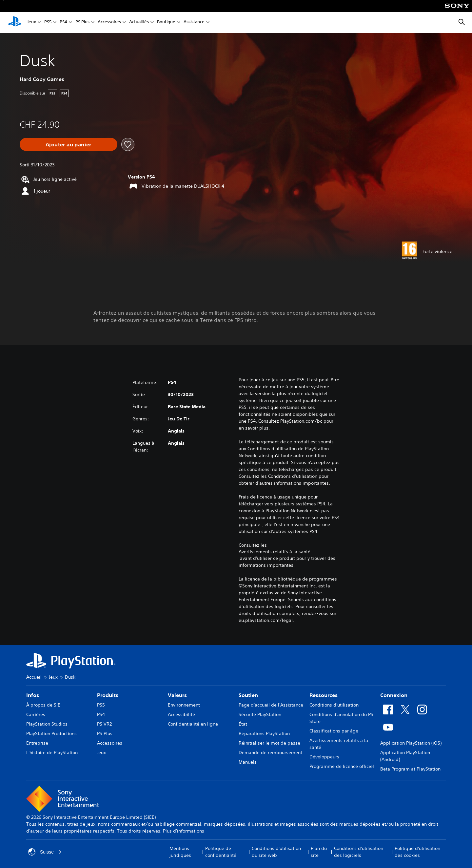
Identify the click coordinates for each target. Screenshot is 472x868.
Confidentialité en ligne (193, 724)
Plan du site (319, 852)
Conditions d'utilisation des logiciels (359, 852)
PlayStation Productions (51, 733)
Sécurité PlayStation (260, 714)
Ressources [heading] (324, 695)
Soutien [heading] (248, 695)
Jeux (32, 22)
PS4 (63, 22)
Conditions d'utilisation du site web (276, 852)
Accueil (34, 677)
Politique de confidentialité (221, 852)
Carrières (36, 714)
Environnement (184, 705)
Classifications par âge (334, 731)
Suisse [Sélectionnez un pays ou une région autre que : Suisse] (45, 852)
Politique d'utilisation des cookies (417, 852)
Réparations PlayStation (264, 733)
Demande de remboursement (270, 752)
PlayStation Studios (47, 724)
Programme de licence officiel (342, 766)
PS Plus (82, 22)
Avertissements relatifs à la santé (275, 552)
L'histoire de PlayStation (52, 752)
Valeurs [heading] (177, 695)
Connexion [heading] (394, 695)
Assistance (194, 22)
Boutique (166, 22)
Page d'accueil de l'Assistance (271, 705)
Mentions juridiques (180, 852)
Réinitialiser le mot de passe (269, 743)
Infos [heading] (33, 695)
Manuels (248, 762)
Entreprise (37, 743)
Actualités (139, 22)
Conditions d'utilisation (334, 705)
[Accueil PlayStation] (15, 22)
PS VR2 (104, 724)
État (243, 724)
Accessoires (109, 22)
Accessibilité (181, 714)
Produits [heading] (108, 695)
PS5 (48, 22)
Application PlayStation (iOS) (411, 743)
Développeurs (324, 757)
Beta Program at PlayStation (410, 769)
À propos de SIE (43, 705)
